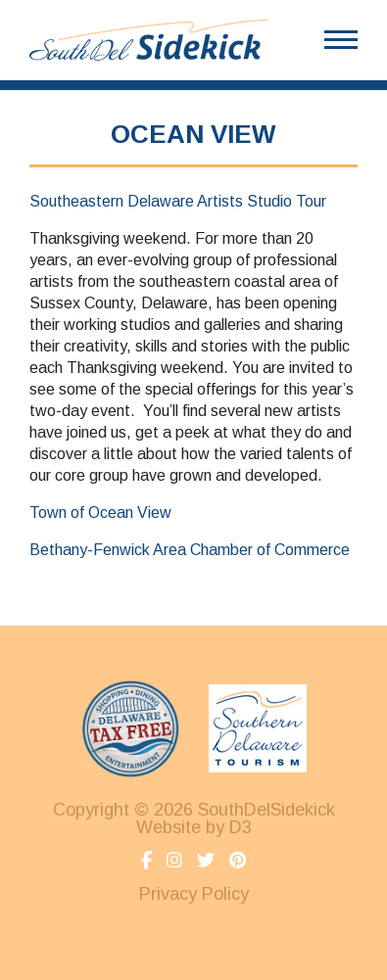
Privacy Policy (194, 894)
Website (169, 827)
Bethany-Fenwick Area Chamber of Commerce (190, 550)
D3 (241, 827)
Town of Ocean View (102, 513)
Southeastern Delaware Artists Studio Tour (178, 201)
